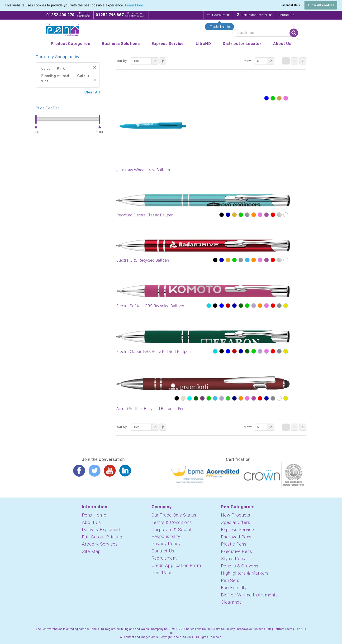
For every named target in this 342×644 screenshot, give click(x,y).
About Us (91, 522)
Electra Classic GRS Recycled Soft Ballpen (154, 351)
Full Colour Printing (102, 537)
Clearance (231, 602)
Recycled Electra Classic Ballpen (145, 215)
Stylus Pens (233, 559)
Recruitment (164, 558)
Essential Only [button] (290, 5)
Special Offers (235, 522)
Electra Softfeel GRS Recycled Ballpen (150, 306)
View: (248, 61)
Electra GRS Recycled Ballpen (143, 260)
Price (145, 61)
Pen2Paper (163, 573)
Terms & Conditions (172, 522)
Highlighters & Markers (245, 573)
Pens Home (94, 515)
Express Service (237, 529)
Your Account (218, 15)
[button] (145, 6)
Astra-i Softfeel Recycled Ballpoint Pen (150, 409)
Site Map (91, 551)
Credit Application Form (176, 565)
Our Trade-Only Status (174, 515)
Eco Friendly (234, 588)
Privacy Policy (166, 544)
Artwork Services (100, 544)
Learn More (134, 5)
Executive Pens (236, 551)
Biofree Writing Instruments (249, 595)
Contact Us (287, 15)
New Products (235, 515)
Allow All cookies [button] (321, 5)
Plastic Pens (234, 544)
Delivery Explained (101, 529)
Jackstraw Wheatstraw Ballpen (143, 170)
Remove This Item (95, 67)
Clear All (92, 92)
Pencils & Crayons (240, 566)
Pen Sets (230, 580)
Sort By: (122, 61)
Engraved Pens (236, 537)
